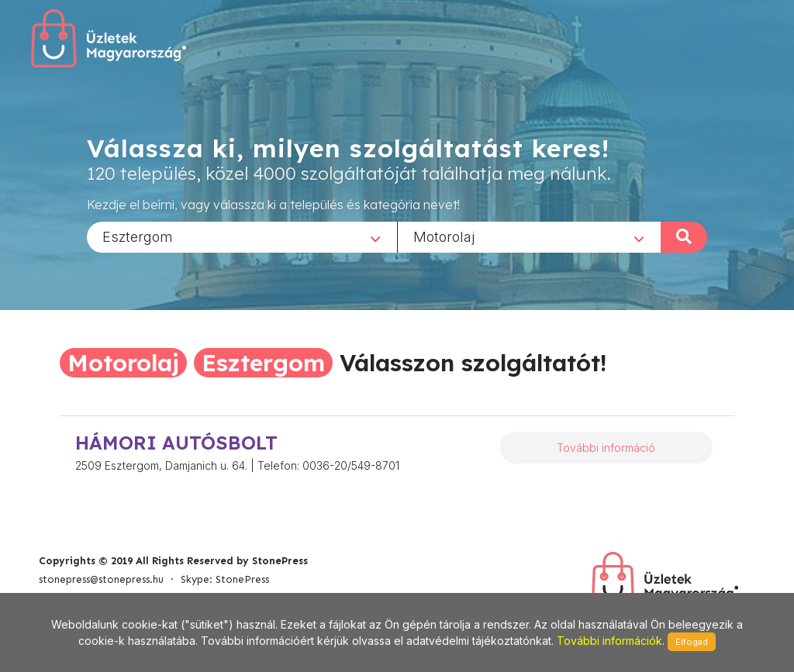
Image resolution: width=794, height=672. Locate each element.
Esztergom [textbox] (138, 236)
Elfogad (692, 642)
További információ (606, 448)
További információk (609, 641)
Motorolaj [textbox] (444, 236)
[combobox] (242, 236)
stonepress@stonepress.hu (101, 579)
